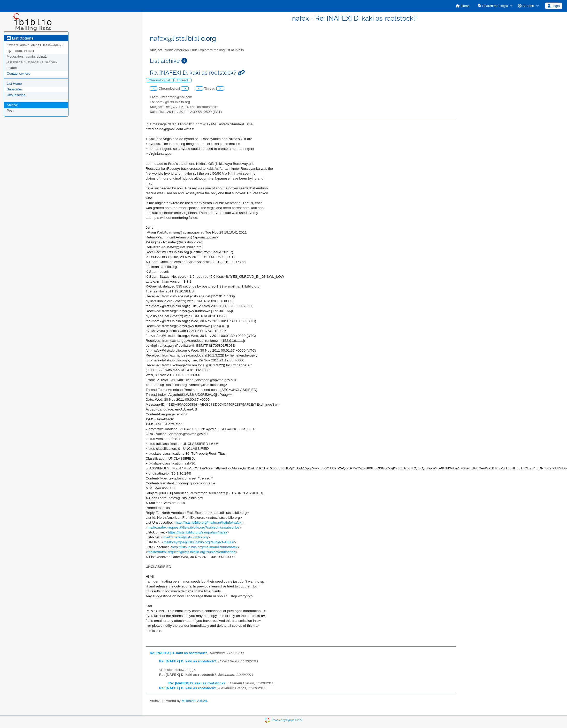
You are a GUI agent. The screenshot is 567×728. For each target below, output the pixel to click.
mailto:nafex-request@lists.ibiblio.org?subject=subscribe (191, 552)
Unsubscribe (16, 95)
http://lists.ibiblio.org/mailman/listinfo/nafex (209, 522)
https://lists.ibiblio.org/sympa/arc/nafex (198, 532)
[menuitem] (463, 6)
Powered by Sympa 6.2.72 (287, 720)
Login (554, 6)
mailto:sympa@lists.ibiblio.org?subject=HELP (199, 542)
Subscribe (14, 89)
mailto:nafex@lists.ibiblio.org (186, 537)
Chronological (160, 80)
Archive (12, 105)
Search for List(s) (493, 6)
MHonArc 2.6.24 (194, 701)
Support (526, 6)
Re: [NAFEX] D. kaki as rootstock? (178, 653)
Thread (183, 80)
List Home (14, 84)
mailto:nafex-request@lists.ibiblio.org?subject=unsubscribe (193, 527)
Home (463, 6)
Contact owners (18, 73)
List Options (20, 38)
